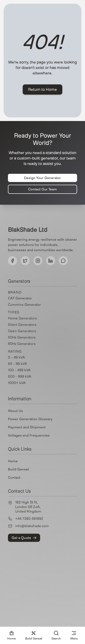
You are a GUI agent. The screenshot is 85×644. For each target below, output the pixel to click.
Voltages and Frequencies (29, 435)
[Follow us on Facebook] (12, 261)
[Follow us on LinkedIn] (51, 261)
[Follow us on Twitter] (25, 261)
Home (13, 461)
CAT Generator (20, 298)
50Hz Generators (22, 337)
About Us (15, 411)
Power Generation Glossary (30, 419)
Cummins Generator (24, 305)
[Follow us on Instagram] (38, 261)
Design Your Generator (42, 178)
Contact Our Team (42, 189)
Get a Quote (24, 538)
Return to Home (42, 90)
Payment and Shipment (27, 427)
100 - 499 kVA (19, 370)
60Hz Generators (22, 344)
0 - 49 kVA (16, 357)
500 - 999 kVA (20, 376)
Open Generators (22, 331)
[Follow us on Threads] (63, 261)
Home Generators (22, 318)
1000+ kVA (17, 383)
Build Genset (18, 469)
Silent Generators (22, 325)
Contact (14, 477)
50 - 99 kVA (17, 364)
